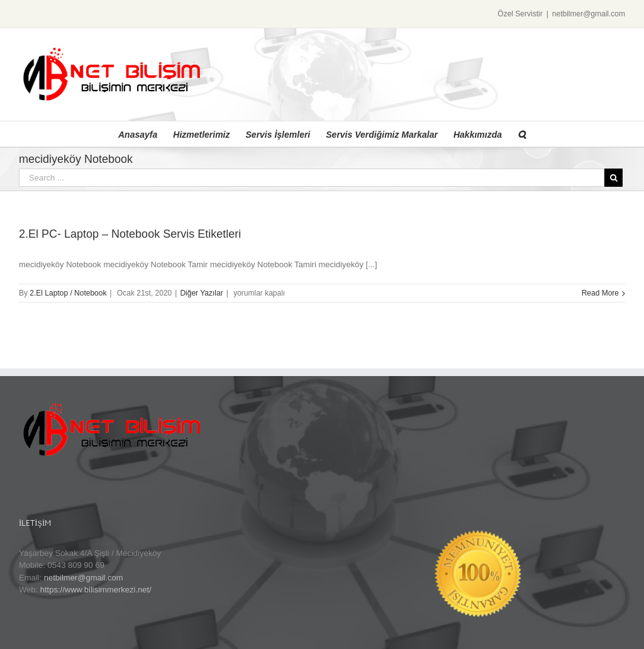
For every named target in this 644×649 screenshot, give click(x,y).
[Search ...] (312, 178)
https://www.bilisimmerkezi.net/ (96, 590)
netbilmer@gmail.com (589, 14)
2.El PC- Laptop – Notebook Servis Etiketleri (130, 234)
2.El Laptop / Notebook (68, 293)
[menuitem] (146, 134)
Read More (600, 293)
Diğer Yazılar (201, 293)
